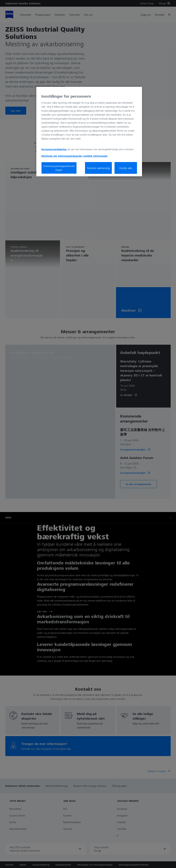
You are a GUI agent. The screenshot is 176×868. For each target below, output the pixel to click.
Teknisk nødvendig (98, 168)
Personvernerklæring (54, 149)
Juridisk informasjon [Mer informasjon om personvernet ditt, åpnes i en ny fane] (95, 156)
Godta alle (126, 168)
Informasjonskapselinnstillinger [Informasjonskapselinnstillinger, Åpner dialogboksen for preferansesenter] (59, 168)
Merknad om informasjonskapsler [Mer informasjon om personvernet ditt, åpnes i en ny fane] (62, 156)
